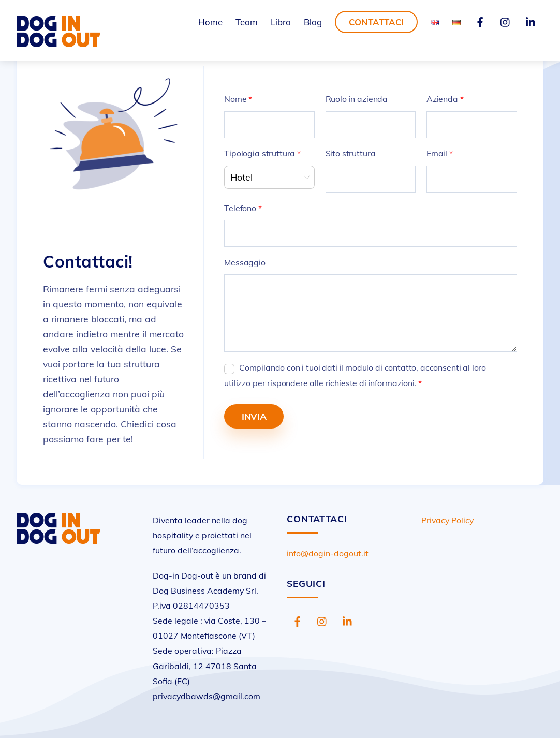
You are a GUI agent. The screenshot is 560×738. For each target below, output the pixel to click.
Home (210, 22)
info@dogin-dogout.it (328, 553)
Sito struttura (351, 153)
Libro (281, 22)
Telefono (243, 208)
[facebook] (480, 21)
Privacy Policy (447, 520)
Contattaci (376, 22)
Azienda (445, 99)
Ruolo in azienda (357, 99)
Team (247, 22)
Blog (313, 22)
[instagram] (506, 21)
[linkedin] (531, 21)
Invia (254, 416)
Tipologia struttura (262, 153)
